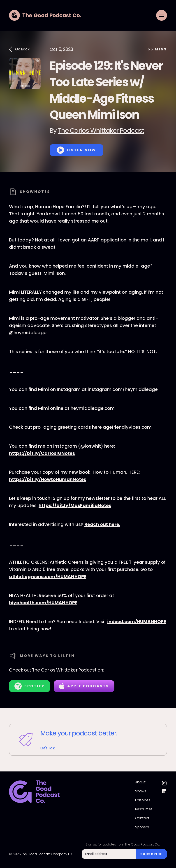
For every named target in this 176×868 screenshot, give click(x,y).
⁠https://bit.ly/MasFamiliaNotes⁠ (75, 505)
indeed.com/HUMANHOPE (137, 622)
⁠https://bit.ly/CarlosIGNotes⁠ (42, 453)
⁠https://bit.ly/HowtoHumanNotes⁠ (48, 479)
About (140, 782)
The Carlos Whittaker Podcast (101, 131)
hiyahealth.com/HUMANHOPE (43, 603)
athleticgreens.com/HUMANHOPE (48, 577)
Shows (141, 791)
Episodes (143, 800)
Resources (144, 809)
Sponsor (142, 827)
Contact (142, 818)
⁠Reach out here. (102, 524)
